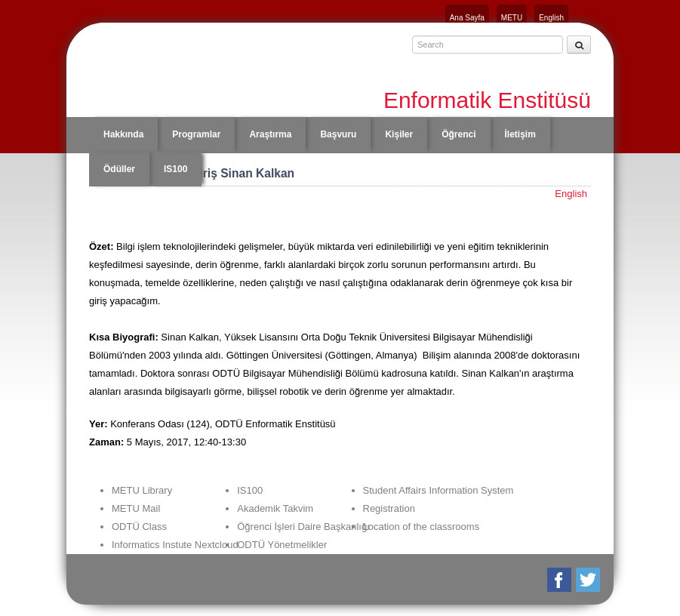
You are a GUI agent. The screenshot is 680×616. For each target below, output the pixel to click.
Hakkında (123, 134)
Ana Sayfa (467, 18)
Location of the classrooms (422, 527)
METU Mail (136, 508)
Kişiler (399, 134)
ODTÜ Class (139, 527)
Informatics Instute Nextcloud (175, 545)
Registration (389, 508)
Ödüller (119, 169)
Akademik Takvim (275, 508)
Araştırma (270, 134)
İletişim (520, 134)
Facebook (560, 580)
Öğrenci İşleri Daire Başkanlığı (303, 527)
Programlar (196, 134)
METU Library (142, 490)
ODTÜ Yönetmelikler (282, 545)
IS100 (175, 169)
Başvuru (338, 134)
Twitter (589, 580)
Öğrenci (458, 134)
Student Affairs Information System (438, 490)
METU (512, 18)
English (551, 18)
